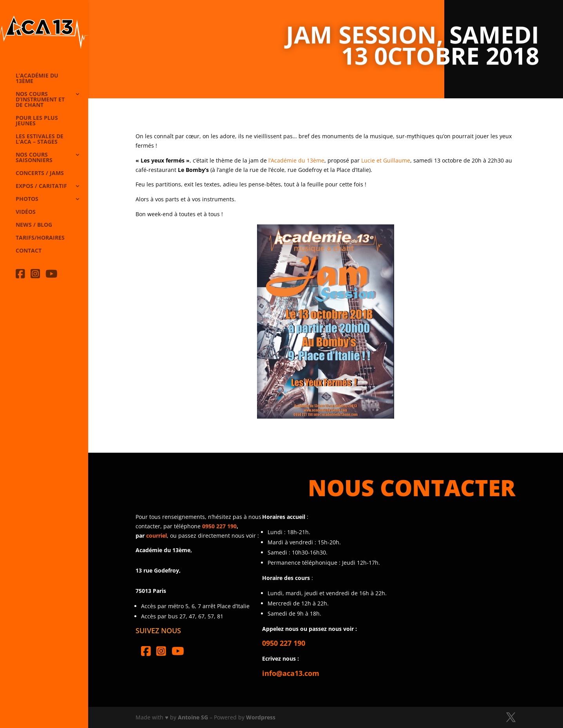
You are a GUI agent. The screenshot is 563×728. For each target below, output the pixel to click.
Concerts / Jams (40, 173)
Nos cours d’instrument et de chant (40, 100)
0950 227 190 (219, 526)
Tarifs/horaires (40, 238)
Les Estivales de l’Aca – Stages (40, 139)
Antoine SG (193, 717)
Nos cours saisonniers (34, 158)
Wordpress (261, 717)
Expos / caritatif (41, 186)
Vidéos (26, 212)
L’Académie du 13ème (37, 79)
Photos (27, 199)
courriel (157, 536)
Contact (29, 251)
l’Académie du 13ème (296, 160)
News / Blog (34, 225)
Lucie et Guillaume (386, 160)
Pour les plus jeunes (37, 121)
